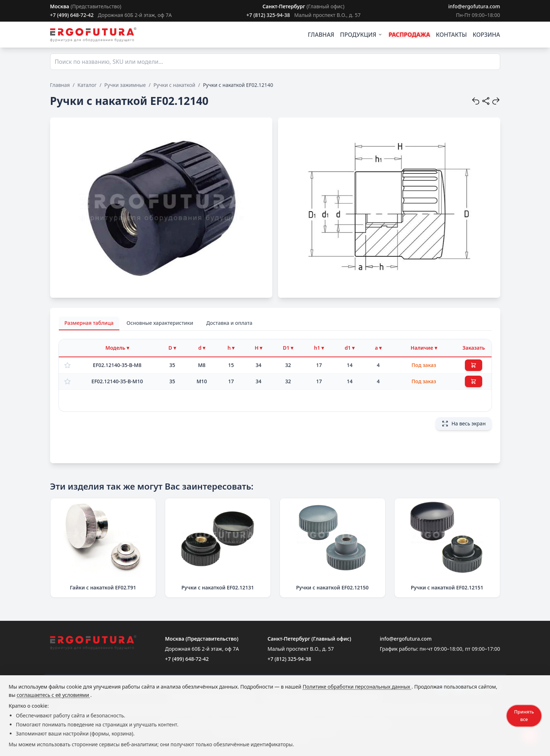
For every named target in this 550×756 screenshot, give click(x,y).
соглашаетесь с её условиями (53, 695)
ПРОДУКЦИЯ (362, 35)
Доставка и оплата (229, 323)
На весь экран (464, 424)
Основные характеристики (160, 323)
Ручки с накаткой (174, 85)
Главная (60, 85)
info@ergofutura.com (474, 6)
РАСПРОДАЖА (409, 35)
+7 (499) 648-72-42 (72, 15)
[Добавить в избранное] (67, 365)
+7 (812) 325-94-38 (268, 15)
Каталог (87, 85)
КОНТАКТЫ (452, 35)
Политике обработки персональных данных (357, 687)
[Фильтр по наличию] (424, 348)
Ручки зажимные (125, 85)
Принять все (524, 715)
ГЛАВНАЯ (321, 35)
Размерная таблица (89, 323)
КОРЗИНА (486, 35)
